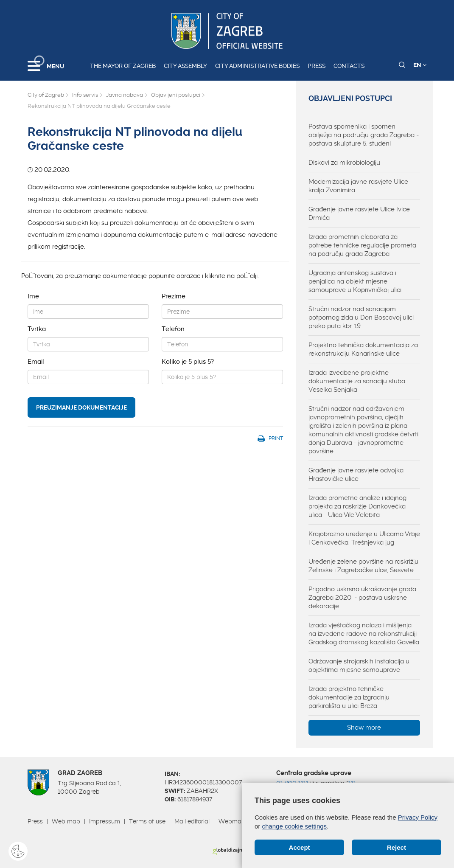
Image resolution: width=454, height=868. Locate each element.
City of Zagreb (46, 95)
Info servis (85, 95)
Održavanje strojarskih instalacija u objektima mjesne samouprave (359, 666)
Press (317, 66)
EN (420, 65)
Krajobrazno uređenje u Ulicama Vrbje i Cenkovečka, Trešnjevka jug (364, 538)
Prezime (174, 296)
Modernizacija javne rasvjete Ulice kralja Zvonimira (358, 186)
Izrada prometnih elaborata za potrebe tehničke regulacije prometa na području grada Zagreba (362, 245)
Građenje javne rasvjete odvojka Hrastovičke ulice (356, 475)
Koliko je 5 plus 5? (188, 362)
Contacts (349, 66)
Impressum (105, 821)
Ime (33, 296)
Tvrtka (37, 329)
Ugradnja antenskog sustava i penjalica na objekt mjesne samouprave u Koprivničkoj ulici (355, 281)
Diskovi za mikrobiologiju (344, 163)
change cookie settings (295, 826)
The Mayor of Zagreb (123, 66)
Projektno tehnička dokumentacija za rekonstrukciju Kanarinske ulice (363, 349)
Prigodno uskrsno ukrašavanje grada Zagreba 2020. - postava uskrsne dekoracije (362, 598)
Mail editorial (192, 821)
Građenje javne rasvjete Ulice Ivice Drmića (359, 213)
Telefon (173, 329)
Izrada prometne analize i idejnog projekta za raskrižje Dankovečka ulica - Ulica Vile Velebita (357, 506)
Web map (66, 821)
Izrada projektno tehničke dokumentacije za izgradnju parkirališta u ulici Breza (349, 697)
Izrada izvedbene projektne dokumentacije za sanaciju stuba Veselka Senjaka (357, 381)
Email (36, 362)
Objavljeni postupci (176, 95)
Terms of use (147, 821)
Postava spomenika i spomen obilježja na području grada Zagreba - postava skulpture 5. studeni (364, 135)
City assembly (185, 66)
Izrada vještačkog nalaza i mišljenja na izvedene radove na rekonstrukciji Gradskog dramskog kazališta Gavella (364, 634)
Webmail (231, 821)
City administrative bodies (257, 66)
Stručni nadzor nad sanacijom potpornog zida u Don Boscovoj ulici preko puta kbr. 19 (361, 317)
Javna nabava (125, 95)
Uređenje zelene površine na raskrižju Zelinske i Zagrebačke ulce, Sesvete (363, 566)
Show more (364, 728)
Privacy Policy (418, 817)
